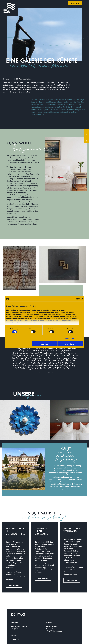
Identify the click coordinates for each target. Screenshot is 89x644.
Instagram (15, 639)
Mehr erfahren (14, 585)
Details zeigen (70, 338)
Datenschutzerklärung (42, 322)
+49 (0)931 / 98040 (19, 627)
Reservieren (75, 3)
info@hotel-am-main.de (20, 629)
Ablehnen (44, 344)
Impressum (57, 322)
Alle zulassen (70, 344)
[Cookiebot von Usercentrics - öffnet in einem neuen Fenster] (75, 299)
